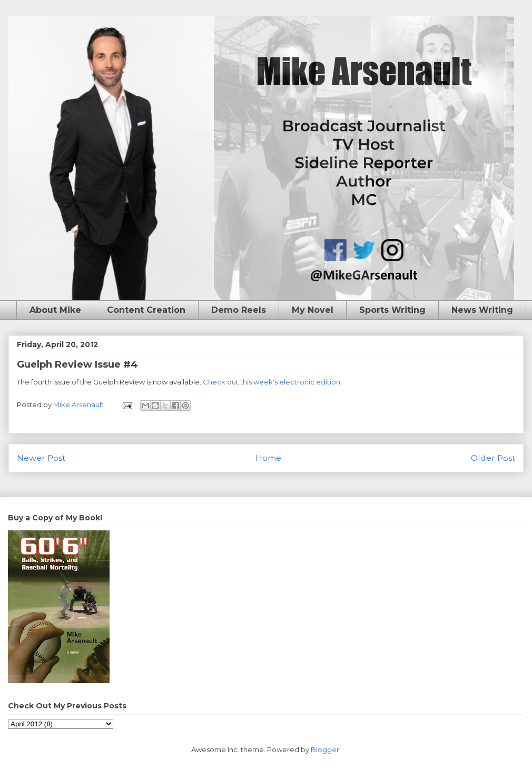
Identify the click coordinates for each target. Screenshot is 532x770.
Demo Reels (239, 310)
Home (268, 458)
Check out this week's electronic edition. (272, 382)
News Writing (482, 310)
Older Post (493, 458)
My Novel (313, 310)
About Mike (55, 310)
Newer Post (41, 458)
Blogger (325, 749)
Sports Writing (392, 310)
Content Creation (146, 310)
